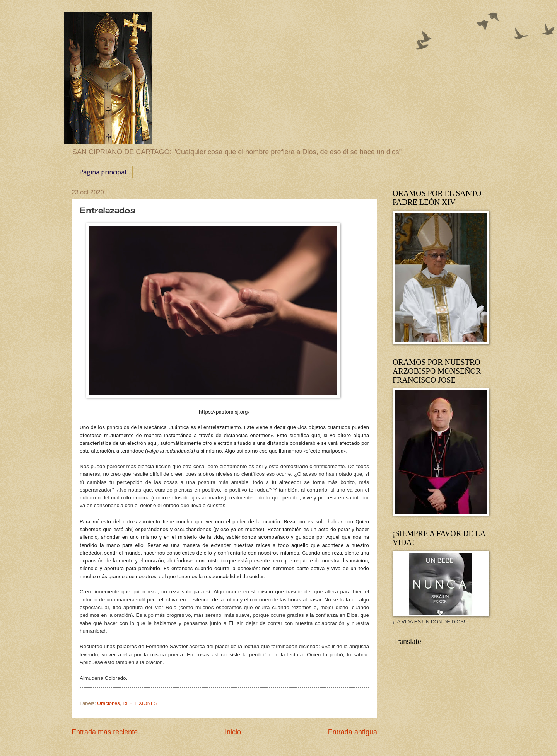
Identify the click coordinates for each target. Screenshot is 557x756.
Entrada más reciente (105, 732)
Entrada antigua (353, 732)
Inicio (233, 732)
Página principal (103, 172)
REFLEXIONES (140, 703)
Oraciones (108, 703)
